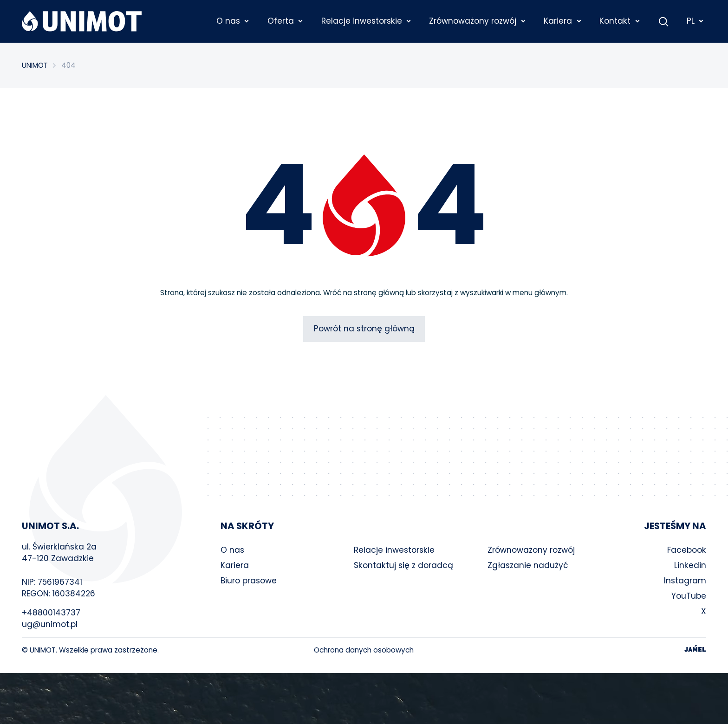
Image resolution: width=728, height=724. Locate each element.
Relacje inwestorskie (394, 550)
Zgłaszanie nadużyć (528, 565)
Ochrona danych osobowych (364, 650)
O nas (232, 550)
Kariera (235, 565)
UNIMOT (35, 65)
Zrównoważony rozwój (531, 550)
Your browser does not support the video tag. (364, 698)
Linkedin (690, 565)
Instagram (685, 581)
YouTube (689, 596)
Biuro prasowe (249, 581)
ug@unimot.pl (50, 624)
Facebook (687, 550)
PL (695, 21)
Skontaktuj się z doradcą (403, 565)
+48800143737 (51, 613)
